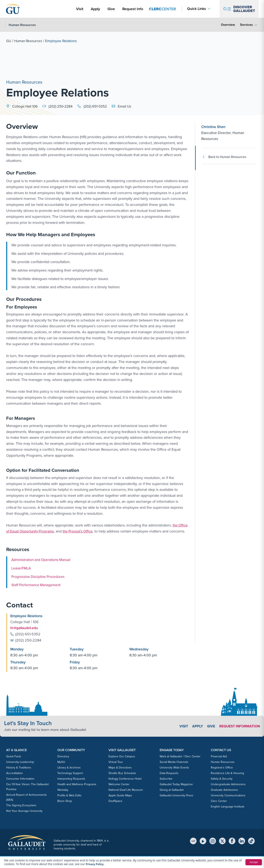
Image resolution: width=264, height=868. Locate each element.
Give (111, 9)
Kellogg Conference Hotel (125, 778)
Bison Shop (65, 801)
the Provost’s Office (80, 531)
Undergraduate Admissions (228, 784)
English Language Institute (228, 806)
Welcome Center (119, 784)
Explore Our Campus (122, 756)
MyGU (61, 762)
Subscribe (166, 778)
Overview (228, 25)
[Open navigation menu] (239, 9)
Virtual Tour (116, 762)
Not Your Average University (24, 811)
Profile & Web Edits (69, 795)
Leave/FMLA (21, 568)
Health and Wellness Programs (77, 784)
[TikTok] (251, 841)
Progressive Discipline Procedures (39, 576)
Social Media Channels (174, 762)
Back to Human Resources (224, 157)
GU (9, 41)
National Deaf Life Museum (126, 790)
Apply (96, 9)
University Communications (228, 795)
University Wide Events (174, 767)
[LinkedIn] (242, 841)
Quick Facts (14, 756)
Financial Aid (219, 756)
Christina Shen (213, 127)
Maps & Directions (120, 767)
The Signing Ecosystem (21, 805)
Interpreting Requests (71, 778)
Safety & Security (222, 778)
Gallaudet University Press (176, 795)
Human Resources (29, 41)
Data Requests (169, 773)
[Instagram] (213, 841)
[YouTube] (203, 841)
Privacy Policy (95, 864)
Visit (80, 9)
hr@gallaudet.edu (25, 628)
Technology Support (70, 773)
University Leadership (20, 762)
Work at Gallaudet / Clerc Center (180, 756)
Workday (63, 790)
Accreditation (15, 773)
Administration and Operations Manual (42, 560)
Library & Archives (69, 767)
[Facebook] (232, 841)
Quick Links (197, 9)
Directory (63, 756)
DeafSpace (115, 801)
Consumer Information (20, 778)
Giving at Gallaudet (172, 790)
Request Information (238, 726)
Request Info (133, 9)
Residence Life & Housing (227, 773)
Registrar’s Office (222, 767)
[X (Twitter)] (222, 841)
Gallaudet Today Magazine (176, 784)
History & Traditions (19, 767)
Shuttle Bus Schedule (122, 773)
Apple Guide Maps (120, 795)
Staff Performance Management (37, 585)
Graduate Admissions (224, 790)
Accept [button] (253, 862)
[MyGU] (193, 841)
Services (246, 25)
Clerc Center (219, 801)
